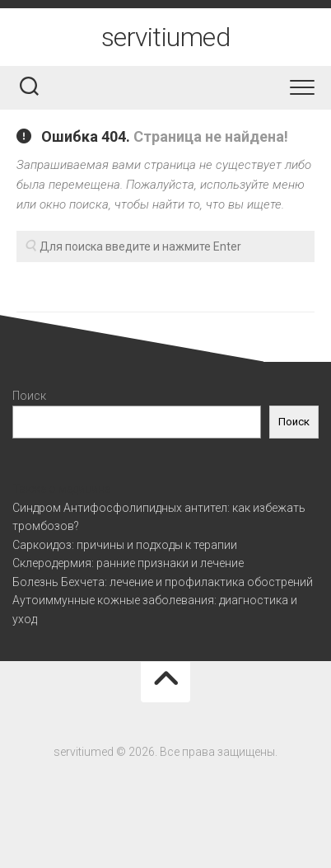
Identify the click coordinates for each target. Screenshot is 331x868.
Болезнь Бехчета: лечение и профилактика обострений (163, 582)
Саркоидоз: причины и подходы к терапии (125, 545)
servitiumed (166, 37)
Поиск (29, 396)
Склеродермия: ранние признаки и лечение (128, 563)
